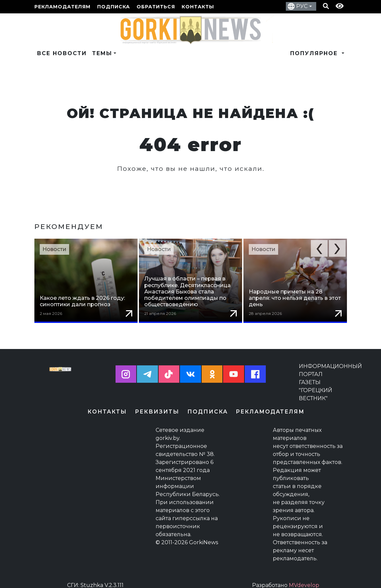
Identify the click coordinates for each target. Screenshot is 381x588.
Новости (54, 249)
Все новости (62, 53)
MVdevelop (304, 578)
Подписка (114, 7)
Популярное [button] (315, 53)
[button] (319, 248)
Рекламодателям (62, 7)
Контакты (198, 7)
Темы (102, 53)
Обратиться (156, 7)
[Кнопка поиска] (326, 7)
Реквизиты (157, 405)
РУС (302, 6)
